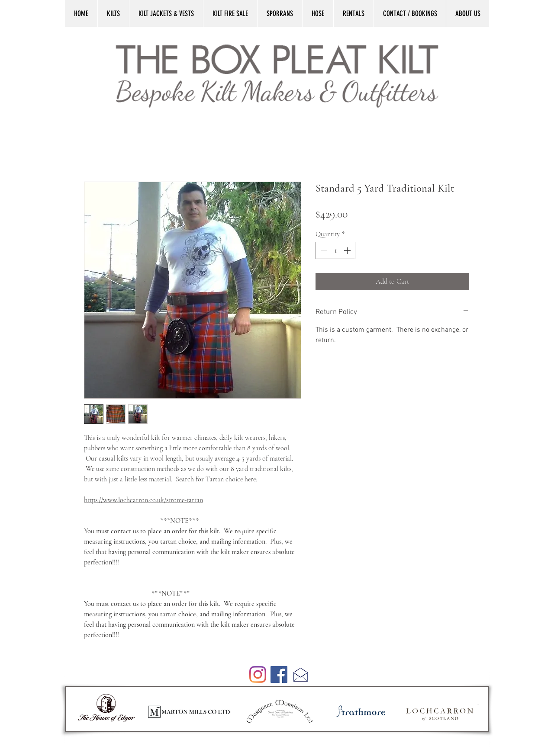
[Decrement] (323, 250)
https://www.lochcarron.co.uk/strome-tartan (143, 500)
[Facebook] (279, 674)
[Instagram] (258, 674)
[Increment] (348, 250)
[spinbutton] (335, 250)
